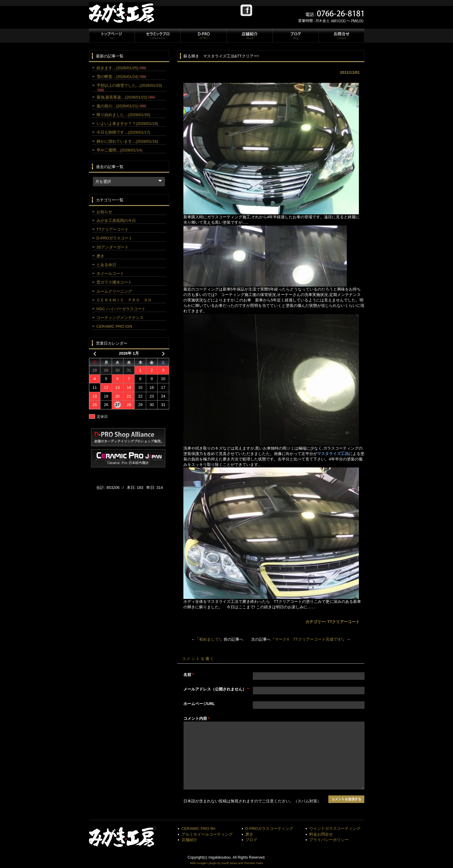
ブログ (295, 36)
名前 (189, 675)
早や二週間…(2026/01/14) (120, 150)
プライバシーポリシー (329, 840)
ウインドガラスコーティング (335, 829)
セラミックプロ (157, 36)
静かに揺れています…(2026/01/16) (127, 141)
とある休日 (106, 265)
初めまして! (210, 639)
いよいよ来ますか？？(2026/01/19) (127, 124)
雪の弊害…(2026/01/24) (121, 77)
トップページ (112, 36)
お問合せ (341, 36)
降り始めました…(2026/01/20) (123, 115)
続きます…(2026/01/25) (121, 68)
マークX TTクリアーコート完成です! (309, 639)
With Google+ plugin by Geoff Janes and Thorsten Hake (227, 863)
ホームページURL (199, 704)
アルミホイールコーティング (207, 834)
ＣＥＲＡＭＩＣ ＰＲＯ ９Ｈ (124, 300)
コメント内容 (197, 718)
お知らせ (104, 212)
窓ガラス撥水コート (114, 282)
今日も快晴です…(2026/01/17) (123, 132)
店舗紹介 (249, 36)
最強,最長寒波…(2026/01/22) (126, 97)
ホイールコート (110, 273)
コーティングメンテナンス (120, 318)
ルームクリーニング (114, 291)
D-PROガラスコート (115, 238)
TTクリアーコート (344, 622)
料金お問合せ (321, 834)
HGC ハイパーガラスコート (121, 309)
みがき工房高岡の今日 (116, 221)
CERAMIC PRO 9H (199, 829)
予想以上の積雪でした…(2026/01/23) (129, 87)
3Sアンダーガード (113, 247)
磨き (100, 256)
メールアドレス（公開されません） (216, 689)
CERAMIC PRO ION (114, 326)
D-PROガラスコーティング (269, 829)
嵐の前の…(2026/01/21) (121, 106)
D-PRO (203, 36)
